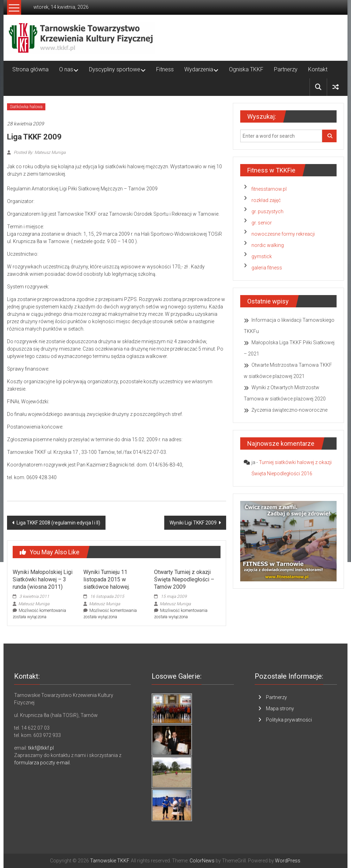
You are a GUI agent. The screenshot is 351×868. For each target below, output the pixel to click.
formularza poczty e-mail (42, 763)
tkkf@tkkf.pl (41, 748)
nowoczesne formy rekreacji (283, 234)
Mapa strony (280, 709)
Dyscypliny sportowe (115, 69)
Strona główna (30, 69)
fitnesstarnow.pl (269, 189)
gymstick (262, 256)
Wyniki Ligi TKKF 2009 (193, 523)
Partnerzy (286, 69)
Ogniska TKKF (246, 69)
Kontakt (318, 69)
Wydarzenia (199, 69)
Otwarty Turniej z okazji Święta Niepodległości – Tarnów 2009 (184, 579)
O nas (66, 69)
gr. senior (262, 223)
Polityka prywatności (289, 720)
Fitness (165, 69)
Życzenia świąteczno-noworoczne (289, 410)
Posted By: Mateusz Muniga (39, 152)
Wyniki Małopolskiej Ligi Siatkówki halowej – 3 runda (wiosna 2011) (43, 579)
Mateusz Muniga (34, 604)
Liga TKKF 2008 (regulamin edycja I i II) (58, 523)
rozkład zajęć (266, 200)
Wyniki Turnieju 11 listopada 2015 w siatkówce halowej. (107, 579)
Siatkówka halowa (26, 107)
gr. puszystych (267, 211)
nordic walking (268, 245)
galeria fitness (267, 268)
